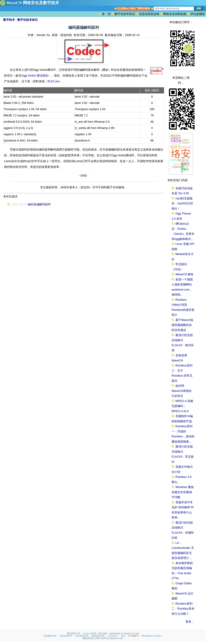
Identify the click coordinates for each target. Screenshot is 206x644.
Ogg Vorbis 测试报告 (35, 76)
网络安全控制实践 (175, 14)
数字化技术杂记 (125, 14)
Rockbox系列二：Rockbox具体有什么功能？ (183, 609)
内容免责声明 (66, 636)
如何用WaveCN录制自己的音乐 (182, 391)
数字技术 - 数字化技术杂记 (20, 20)
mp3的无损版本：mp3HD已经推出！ (182, 203)
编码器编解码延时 (39, 204)
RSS (123, 636)
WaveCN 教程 (184, 274)
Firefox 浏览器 (90, 633)
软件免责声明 (82, 636)
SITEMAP (113, 636)
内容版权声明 (50, 636)
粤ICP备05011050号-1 (152, 636)
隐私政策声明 (98, 636)
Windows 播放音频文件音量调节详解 (183, 492)
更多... (190, 622)
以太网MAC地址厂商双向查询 (134, 8)
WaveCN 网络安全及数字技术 (33, 3)
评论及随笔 (198, 14)
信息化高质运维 (149, 14)
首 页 (106, 14)
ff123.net (53, 81)
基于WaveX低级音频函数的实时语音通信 (182, 325)
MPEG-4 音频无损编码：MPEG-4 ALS (182, 406)
